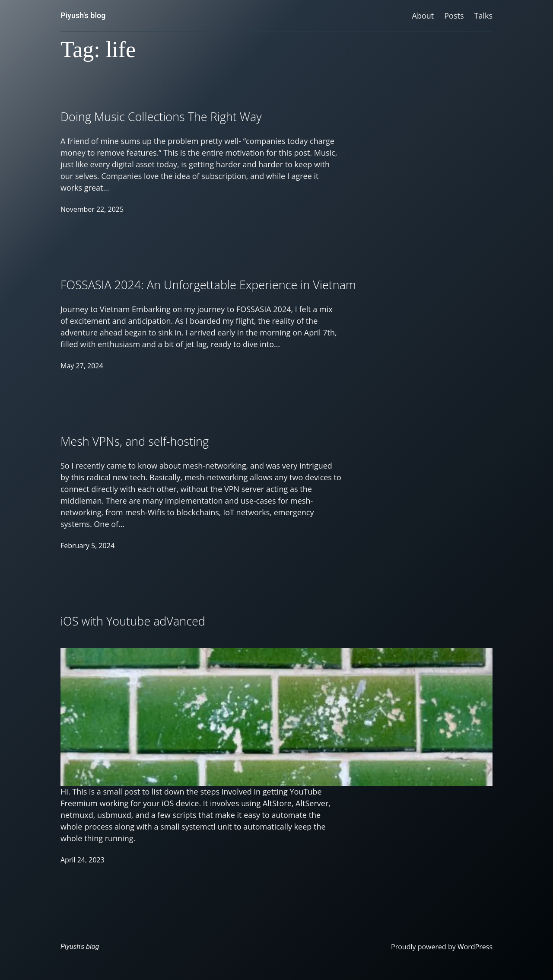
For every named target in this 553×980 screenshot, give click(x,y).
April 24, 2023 (83, 860)
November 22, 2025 (92, 209)
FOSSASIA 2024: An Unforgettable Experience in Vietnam (208, 285)
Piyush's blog (83, 15)
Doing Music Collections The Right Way (161, 117)
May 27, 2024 (82, 366)
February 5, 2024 (87, 546)
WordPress (475, 947)
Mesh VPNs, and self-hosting (135, 441)
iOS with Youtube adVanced (133, 621)
